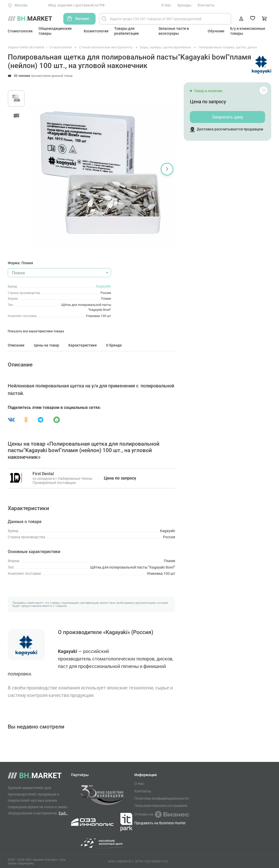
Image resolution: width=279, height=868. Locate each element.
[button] (167, 169)
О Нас (166, 5)
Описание (16, 345)
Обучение (216, 31)
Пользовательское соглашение (161, 806)
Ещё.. (63, 813)
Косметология (96, 31)
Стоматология (20, 31)
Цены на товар (47, 345)
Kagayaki (103, 286)
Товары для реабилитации (126, 31)
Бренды (184, 5)
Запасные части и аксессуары (174, 31)
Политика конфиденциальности (161, 798)
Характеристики (82, 345)
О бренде (114, 345)
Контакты (206, 5)
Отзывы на (162, 814)
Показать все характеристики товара (36, 331)
